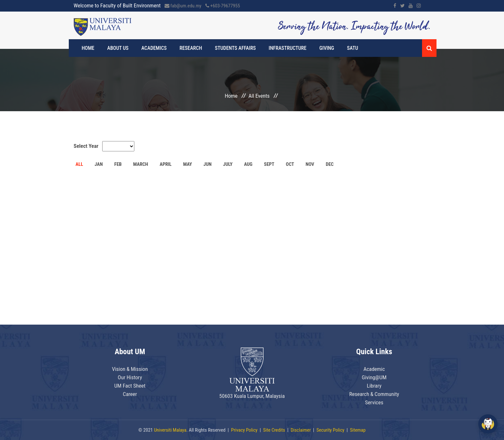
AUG (248, 164)
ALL (79, 164)
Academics (154, 48)
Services (374, 402)
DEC (329, 164)
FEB (118, 164)
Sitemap (358, 430)
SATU (353, 48)
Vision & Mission (130, 369)
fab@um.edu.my (183, 6)
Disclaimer (301, 430)
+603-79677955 (223, 6)
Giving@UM (374, 377)
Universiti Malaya (170, 430)
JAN (99, 164)
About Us (118, 48)
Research (191, 48)
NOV (310, 164)
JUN (207, 164)
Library (374, 386)
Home (88, 48)
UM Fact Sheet (130, 386)
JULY (228, 164)
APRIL (166, 164)
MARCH (141, 164)
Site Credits (274, 430)
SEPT (269, 164)
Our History (130, 377)
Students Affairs (235, 48)
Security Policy (330, 430)
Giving (327, 48)
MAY (188, 164)
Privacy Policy (244, 430)
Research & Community (374, 394)
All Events (259, 96)
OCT (290, 164)
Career (130, 394)
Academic (374, 369)
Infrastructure (288, 48)
